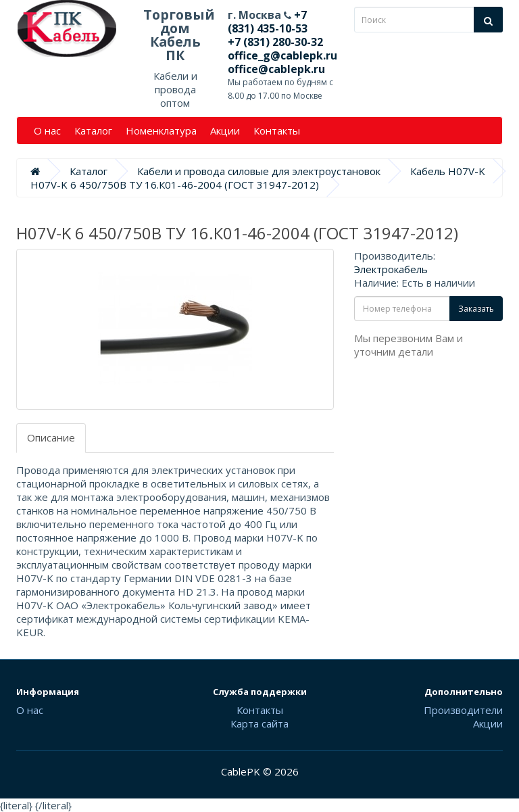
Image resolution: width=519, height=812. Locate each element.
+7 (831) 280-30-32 (275, 42)
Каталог (93, 130)
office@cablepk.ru (276, 69)
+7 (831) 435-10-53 (268, 22)
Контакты (277, 130)
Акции (225, 130)
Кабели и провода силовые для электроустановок (259, 171)
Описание (51, 437)
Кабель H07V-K (448, 171)
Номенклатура (161, 130)
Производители (463, 710)
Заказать (476, 309)
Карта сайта (259, 723)
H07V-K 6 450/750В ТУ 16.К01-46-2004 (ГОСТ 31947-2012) (175, 185)
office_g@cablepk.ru (282, 55)
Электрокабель (391, 269)
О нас (47, 130)
